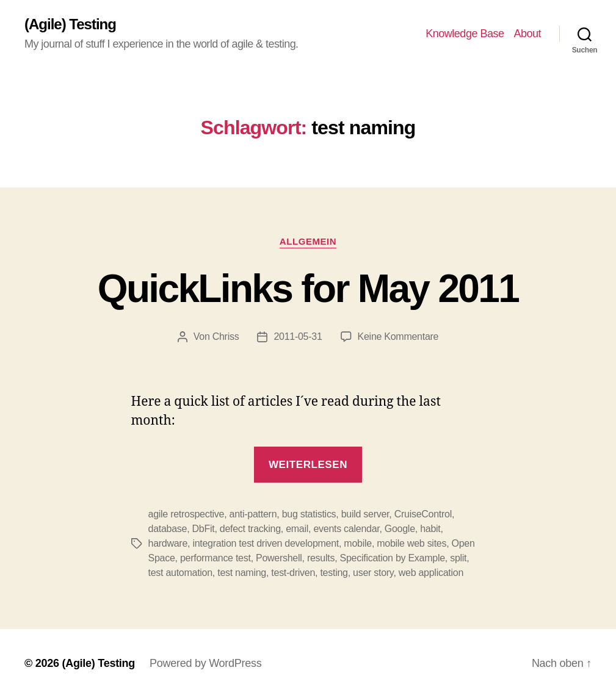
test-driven (293, 573)
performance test (216, 558)
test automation (180, 573)
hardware (168, 543)
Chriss (226, 336)
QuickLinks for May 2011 (308, 289)
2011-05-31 (298, 336)
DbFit (204, 529)
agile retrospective (187, 514)
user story (373, 573)
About (527, 34)
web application (431, 573)
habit (430, 529)
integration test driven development (266, 543)
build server (365, 514)
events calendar (346, 529)
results (321, 558)
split (458, 558)
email (297, 529)
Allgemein (308, 241)
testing (334, 573)
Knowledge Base (465, 34)
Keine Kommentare (398, 336)
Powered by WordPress (205, 663)
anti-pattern (253, 514)
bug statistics (309, 514)
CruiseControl (423, 514)
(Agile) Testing (70, 24)
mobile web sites (411, 543)
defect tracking (250, 529)
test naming (242, 573)
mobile (358, 543)
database (168, 529)
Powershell (279, 558)
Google (400, 529)
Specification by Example (393, 558)
